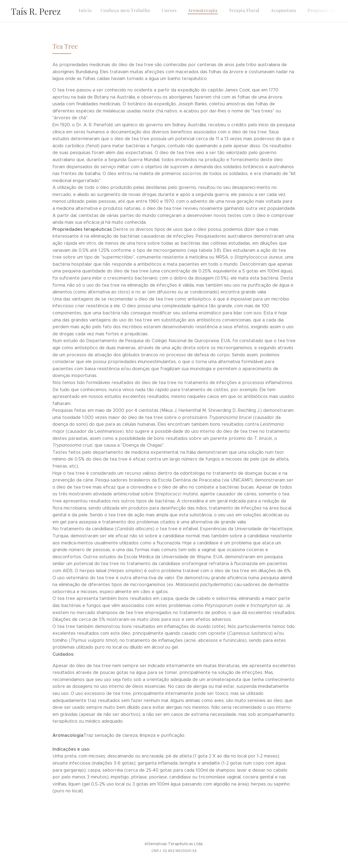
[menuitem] (255, 11)
